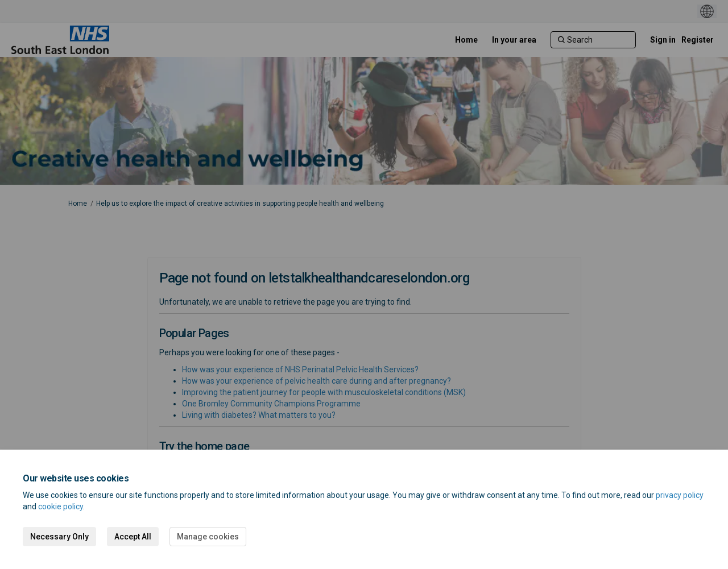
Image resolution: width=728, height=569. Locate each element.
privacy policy (680, 495)
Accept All (133, 537)
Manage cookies (208, 537)
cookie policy (61, 506)
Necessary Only (59, 537)
